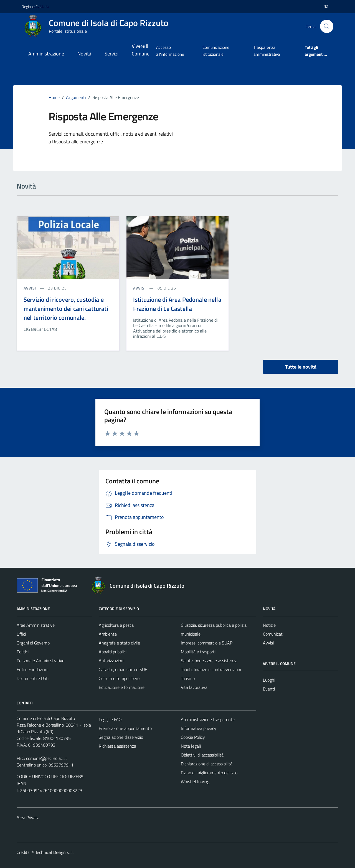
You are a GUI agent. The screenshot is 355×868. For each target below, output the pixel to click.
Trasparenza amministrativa (267, 51)
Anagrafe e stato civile (119, 643)
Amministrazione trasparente (208, 719)
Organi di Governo (33, 643)
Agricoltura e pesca (116, 625)
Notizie (269, 625)
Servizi (111, 54)
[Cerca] (327, 26)
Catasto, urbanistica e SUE (123, 669)
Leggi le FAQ (110, 719)
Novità (84, 54)
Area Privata (28, 818)
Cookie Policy (193, 737)
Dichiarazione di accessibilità (207, 764)
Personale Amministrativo (40, 661)
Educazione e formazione (122, 687)
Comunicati (273, 634)
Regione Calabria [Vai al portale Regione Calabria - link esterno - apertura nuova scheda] (35, 7)
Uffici (21, 634)
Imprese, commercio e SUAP (207, 643)
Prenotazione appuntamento (125, 728)
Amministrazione (46, 54)
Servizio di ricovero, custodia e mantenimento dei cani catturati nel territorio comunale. (66, 309)
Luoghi (269, 680)
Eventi (269, 689)
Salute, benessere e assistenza (209, 661)
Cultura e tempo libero (119, 678)
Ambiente (108, 634)
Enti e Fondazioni (32, 669)
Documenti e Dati (33, 678)
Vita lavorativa (194, 687)
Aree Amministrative (36, 625)
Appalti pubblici (113, 652)
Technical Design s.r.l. (54, 852)
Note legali (191, 746)
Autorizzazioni (111, 661)
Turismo (188, 678)
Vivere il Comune (141, 50)
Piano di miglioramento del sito (209, 773)
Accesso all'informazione (170, 51)
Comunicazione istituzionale (216, 51)
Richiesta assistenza (117, 746)
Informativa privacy (199, 728)
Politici (23, 652)
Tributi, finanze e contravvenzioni (211, 669)
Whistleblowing (195, 781)
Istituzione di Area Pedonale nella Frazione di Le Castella (177, 304)
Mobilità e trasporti (198, 652)
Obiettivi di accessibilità (202, 755)
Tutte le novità (301, 367)
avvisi (31, 288)
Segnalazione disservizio (121, 737)
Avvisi (268, 643)
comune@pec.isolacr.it (47, 758)
